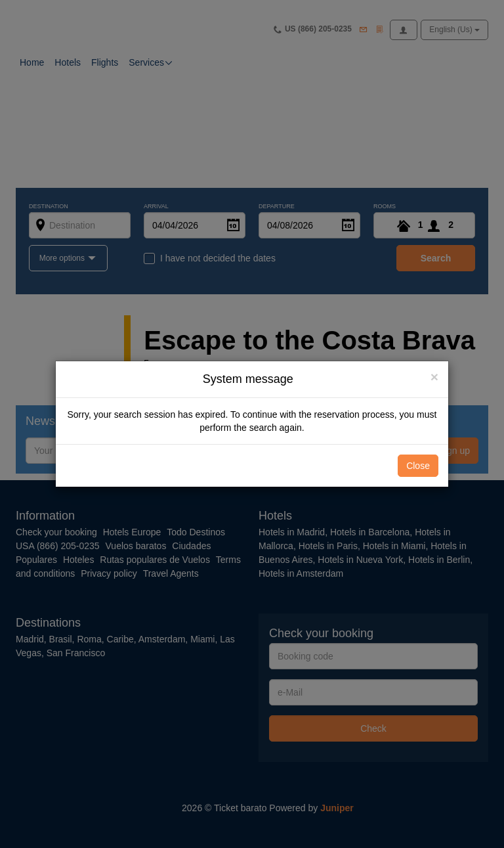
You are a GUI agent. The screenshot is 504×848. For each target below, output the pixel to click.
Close (418, 466)
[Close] (434, 377)
